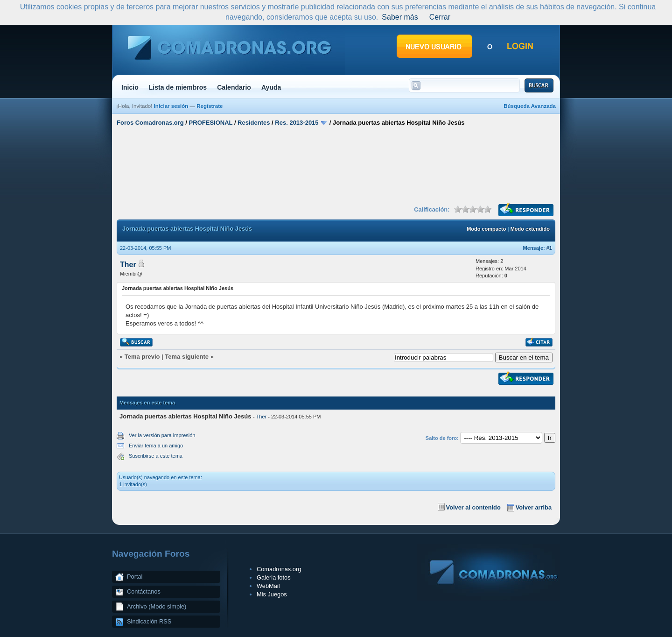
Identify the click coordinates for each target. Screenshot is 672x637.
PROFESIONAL (211, 123)
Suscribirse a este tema (156, 456)
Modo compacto (486, 229)
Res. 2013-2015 (297, 123)
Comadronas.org (279, 569)
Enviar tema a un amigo (156, 446)
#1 (549, 248)
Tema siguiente (187, 357)
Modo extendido (530, 229)
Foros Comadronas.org (150, 123)
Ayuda (271, 87)
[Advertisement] (336, 165)
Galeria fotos (274, 577)
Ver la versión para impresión (162, 435)
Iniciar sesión (171, 106)
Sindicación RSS (149, 621)
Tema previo (142, 357)
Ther (128, 265)
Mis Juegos (272, 594)
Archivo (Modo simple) (157, 606)
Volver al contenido (473, 507)
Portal (135, 577)
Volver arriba (534, 507)
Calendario (234, 87)
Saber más (400, 17)
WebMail (268, 586)
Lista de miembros (178, 87)
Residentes (254, 123)
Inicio (130, 87)
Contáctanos (144, 591)
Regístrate (210, 106)
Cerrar (440, 17)
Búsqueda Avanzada (530, 106)
